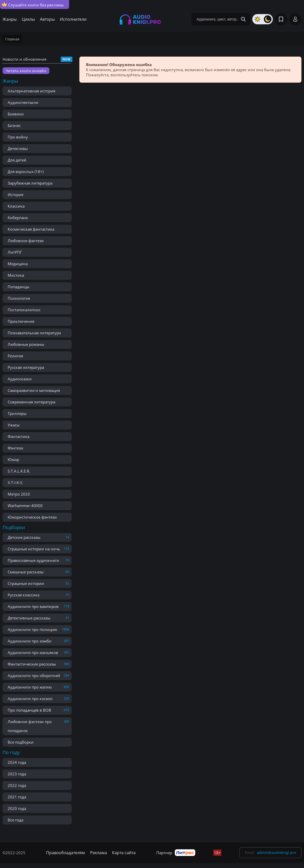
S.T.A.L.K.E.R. (19, 471)
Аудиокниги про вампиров (33, 606)
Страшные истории (26, 583)
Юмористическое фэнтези (32, 517)
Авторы (47, 19)
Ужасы (14, 425)
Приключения (21, 321)
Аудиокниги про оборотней (34, 676)
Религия (15, 356)
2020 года (17, 808)
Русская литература (26, 367)
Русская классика (24, 595)
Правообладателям (66, 853)
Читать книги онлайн (26, 71)
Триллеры (17, 413)
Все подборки (21, 742)
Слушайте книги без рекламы (33, 5)
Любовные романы (26, 344)
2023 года (17, 774)
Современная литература (31, 402)
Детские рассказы (24, 537)
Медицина (18, 264)
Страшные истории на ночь (34, 549)
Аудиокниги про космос (30, 699)
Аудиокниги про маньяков (33, 652)
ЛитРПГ (15, 252)
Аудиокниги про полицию (32, 629)
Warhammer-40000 (25, 506)
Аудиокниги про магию (30, 687)
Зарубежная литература (30, 183)
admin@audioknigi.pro (276, 853)
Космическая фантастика (31, 229)
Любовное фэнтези (26, 241)
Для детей (17, 160)
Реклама (99, 853)
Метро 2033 (19, 494)
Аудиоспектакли (23, 102)
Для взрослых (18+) (26, 172)
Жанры (10, 19)
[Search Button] (243, 19)
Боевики (16, 114)
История (15, 195)
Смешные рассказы (26, 572)
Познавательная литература (34, 333)
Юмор (13, 459)
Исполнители (73, 19)
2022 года (17, 785)
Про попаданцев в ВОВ (29, 710)
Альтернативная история (31, 91)
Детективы (18, 148)
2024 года (17, 762)
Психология (19, 298)
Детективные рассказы (29, 618)
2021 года (17, 797)
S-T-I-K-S (15, 483)
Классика (16, 206)
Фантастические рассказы (32, 664)
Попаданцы (19, 287)
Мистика (16, 275)
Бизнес (14, 125)
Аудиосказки (20, 379)
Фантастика (19, 436)
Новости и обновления (24, 59)
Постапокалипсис (24, 310)
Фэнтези (15, 448)
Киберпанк (18, 218)
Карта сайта (124, 853)
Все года (15, 820)
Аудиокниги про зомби (30, 641)
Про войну (18, 137)
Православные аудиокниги (33, 560)
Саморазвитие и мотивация (34, 390)
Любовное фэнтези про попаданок (30, 726)
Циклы (28, 19)
